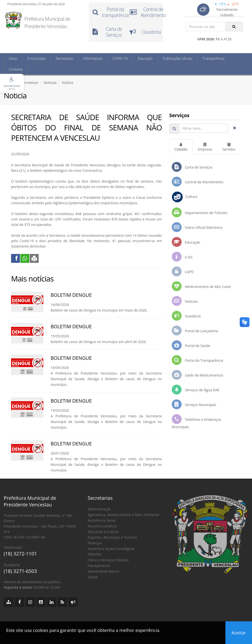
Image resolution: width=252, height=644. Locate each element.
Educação (145, 58)
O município (36, 58)
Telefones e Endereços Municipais (196, 422)
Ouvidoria (186, 316)
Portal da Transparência (197, 360)
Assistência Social (102, 520)
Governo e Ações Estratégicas (111, 549)
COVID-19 (120, 58)
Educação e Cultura (103, 532)
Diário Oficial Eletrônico (197, 227)
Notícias (50, 83)
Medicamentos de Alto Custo (201, 286)
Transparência (213, 58)
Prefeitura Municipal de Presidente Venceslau (47, 23)
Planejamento (99, 566)
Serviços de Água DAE (196, 390)
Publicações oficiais (177, 58)
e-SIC (182, 257)
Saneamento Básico (103, 571)
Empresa (205, 147)
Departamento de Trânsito (200, 212)
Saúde (93, 577)
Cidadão (181, 147)
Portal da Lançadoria (195, 330)
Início (13, 58)
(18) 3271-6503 (20, 571)
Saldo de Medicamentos (198, 375)
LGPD (183, 271)
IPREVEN (94, 554)
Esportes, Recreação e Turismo (112, 537)
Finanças (95, 543)
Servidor (229, 147)
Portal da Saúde (191, 345)
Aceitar (239, 633)
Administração (99, 509)
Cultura (185, 197)
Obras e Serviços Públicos (108, 560)
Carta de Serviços (192, 167)
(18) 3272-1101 (20, 554)
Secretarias (64, 58)
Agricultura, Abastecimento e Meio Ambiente (123, 515)
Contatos (16, 69)
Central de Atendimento (198, 182)
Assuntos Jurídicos (102, 526)
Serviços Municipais (194, 404)
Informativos (93, 58)
